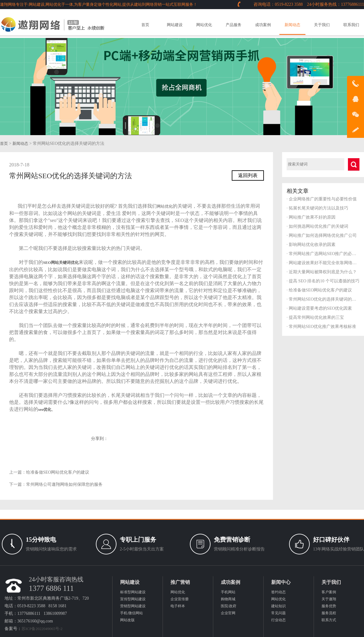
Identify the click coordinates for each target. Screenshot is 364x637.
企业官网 (228, 613)
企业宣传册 (180, 599)
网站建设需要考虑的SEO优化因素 (319, 308)
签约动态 (278, 592)
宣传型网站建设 (133, 599)
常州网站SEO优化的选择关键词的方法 (323, 299)
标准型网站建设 (133, 592)
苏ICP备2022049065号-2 (42, 629)
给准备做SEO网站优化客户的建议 (58, 472)
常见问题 (278, 613)
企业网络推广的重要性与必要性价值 (322, 199)
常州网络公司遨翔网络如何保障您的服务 (64, 484)
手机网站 (228, 592)
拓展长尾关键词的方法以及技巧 (317, 208)
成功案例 (263, 25)
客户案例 (329, 592)
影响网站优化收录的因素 (311, 245)
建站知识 (278, 606)
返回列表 (248, 175)
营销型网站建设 (133, 606)
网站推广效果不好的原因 (311, 217)
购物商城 (228, 599)
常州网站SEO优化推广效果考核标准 (321, 327)
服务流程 (329, 613)
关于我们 (322, 25)
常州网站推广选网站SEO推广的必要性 (323, 254)
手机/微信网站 (131, 613)
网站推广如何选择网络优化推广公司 (322, 235)
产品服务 (234, 25)
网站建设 (175, 25)
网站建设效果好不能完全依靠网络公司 (323, 263)
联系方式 (329, 620)
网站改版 (127, 620)
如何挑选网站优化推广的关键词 (317, 226)
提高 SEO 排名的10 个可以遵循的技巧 (323, 281)
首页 (145, 25)
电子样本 (178, 606)
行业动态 (278, 620)
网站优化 (204, 25)
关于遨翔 (329, 599)
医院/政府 (229, 606)
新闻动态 (292, 25)
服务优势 (329, 606)
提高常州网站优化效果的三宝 (315, 317)
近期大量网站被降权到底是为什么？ (322, 272)
